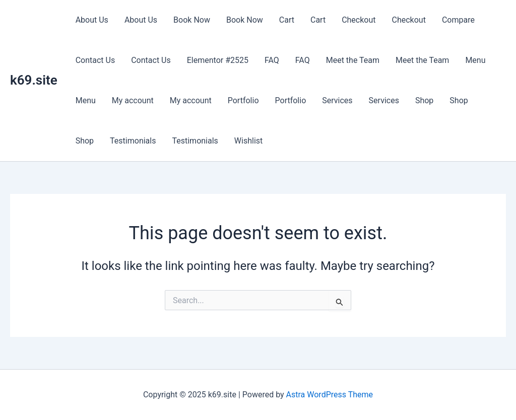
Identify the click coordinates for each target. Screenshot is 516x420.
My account (133, 100)
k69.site (34, 80)
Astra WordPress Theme (330, 395)
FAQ (272, 60)
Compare (458, 20)
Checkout (359, 20)
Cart (287, 20)
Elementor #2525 (218, 60)
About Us (92, 20)
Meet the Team (353, 60)
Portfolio (243, 100)
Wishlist (248, 141)
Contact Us (95, 60)
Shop (424, 100)
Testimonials (133, 141)
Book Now (192, 20)
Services (337, 100)
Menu (475, 60)
